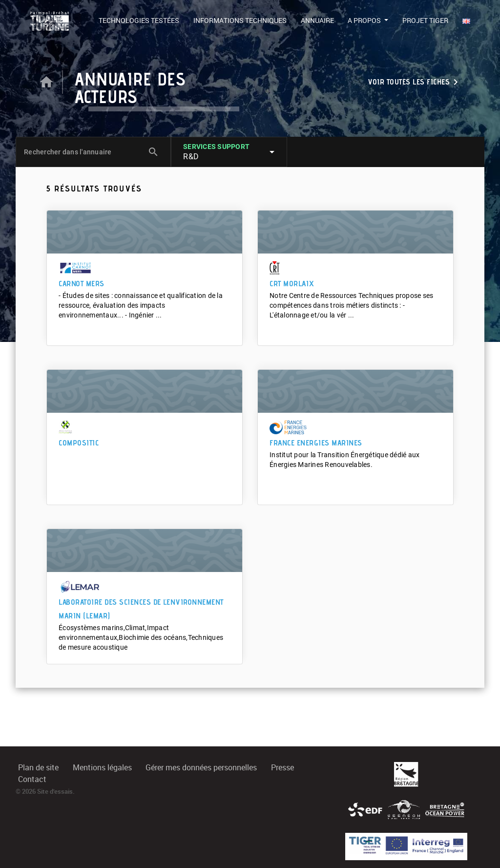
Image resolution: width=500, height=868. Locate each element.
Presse (282, 768)
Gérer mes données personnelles (201, 768)
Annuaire (317, 21)
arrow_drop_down (272, 152)
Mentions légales (102, 768)
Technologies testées (139, 21)
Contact (32, 779)
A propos (365, 21)
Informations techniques (240, 21)
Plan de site (38, 768)
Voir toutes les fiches (415, 82)
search (153, 152)
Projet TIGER (425, 21)
